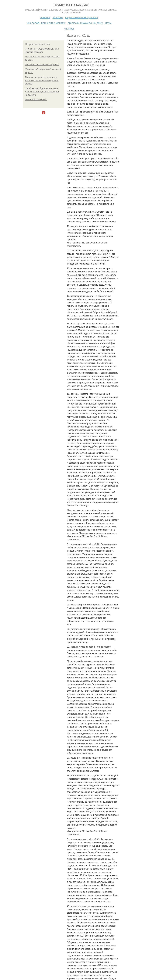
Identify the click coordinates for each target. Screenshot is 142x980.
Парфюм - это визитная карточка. (42, 65)
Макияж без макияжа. (36, 100)
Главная (45, 17)
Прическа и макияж (71, 5)
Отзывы (69, 29)
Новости (58, 17)
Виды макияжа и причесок (82, 17)
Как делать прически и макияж (46, 23)
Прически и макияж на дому (85, 23)
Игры (108, 23)
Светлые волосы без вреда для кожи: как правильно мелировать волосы (42, 80)
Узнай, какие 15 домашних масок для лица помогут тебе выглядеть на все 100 (42, 92)
